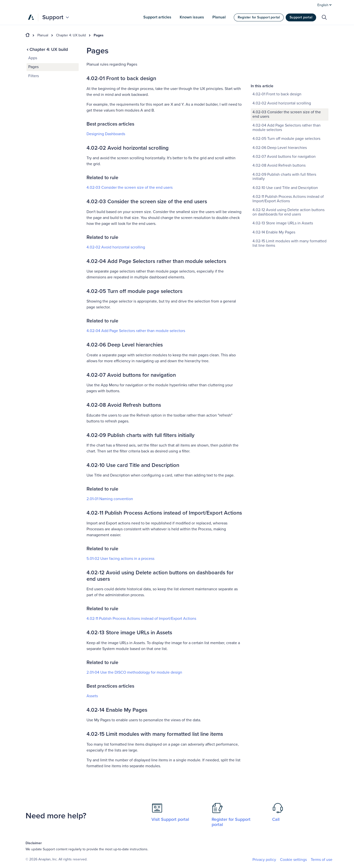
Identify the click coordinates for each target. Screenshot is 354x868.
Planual (43, 35)
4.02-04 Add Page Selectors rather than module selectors (136, 331)
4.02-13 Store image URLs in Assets (283, 186)
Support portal (301, 17)
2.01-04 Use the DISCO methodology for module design (134, 672)
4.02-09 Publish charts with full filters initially (284, 140)
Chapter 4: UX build (71, 35)
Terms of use (322, 860)
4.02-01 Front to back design (277, 57)
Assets (92, 696)
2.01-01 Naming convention (110, 499)
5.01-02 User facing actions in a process (120, 559)
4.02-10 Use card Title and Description (285, 151)
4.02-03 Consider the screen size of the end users (130, 188)
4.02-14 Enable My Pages (274, 195)
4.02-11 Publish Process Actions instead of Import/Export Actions (141, 619)
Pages (99, 35)
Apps (33, 58)
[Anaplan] (31, 17)
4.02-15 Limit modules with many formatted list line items (289, 206)
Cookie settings (293, 860)
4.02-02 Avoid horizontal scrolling (116, 247)
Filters (34, 76)
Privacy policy (264, 860)
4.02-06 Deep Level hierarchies (280, 111)
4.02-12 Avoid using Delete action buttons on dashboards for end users (288, 175)
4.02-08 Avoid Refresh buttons (279, 129)
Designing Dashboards (106, 134)
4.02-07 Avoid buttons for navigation (284, 120)
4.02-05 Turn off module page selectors (286, 102)
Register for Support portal (259, 17)
